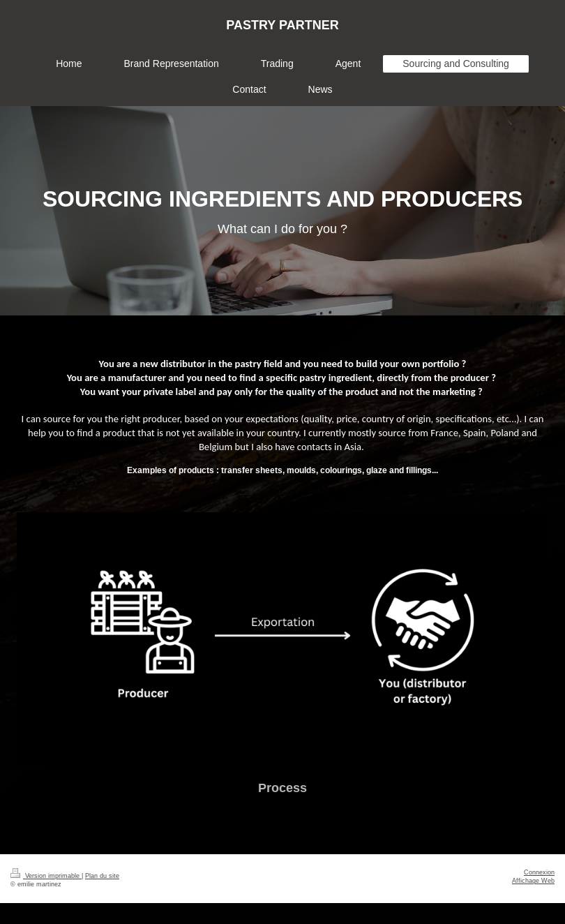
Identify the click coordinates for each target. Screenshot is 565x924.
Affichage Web (533, 881)
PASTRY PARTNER (282, 25)
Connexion (539, 872)
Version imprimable (46, 876)
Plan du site (102, 876)
